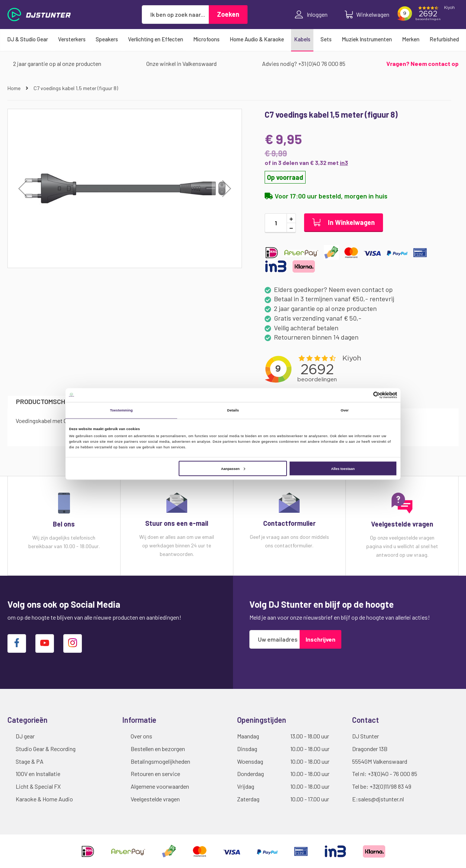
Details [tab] (233, 410)
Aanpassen (233, 468)
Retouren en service (155, 774)
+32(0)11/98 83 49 (390, 786)
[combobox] (175, 15)
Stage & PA (30, 761)
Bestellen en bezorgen (158, 749)
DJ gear (25, 736)
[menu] (233, 39)
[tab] (52, 402)
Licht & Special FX (38, 786)
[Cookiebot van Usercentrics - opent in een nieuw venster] (365, 395)
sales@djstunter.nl (381, 799)
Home (15, 88)
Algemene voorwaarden (160, 786)
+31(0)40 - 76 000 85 (392, 774)
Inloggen (311, 15)
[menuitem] (28, 39)
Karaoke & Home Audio (44, 799)
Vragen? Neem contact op (422, 63)
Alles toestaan (343, 468)
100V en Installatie (38, 774)
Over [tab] (345, 410)
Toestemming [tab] (121, 410)
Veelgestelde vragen (155, 799)
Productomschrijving (52, 401)
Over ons (141, 736)
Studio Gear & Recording (46, 749)
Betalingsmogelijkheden (160, 761)
